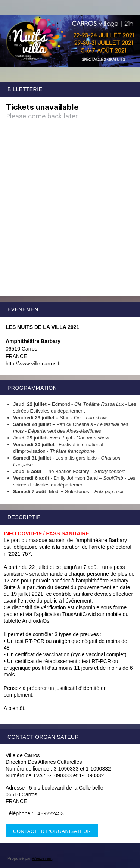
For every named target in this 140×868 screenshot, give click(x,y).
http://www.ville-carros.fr (33, 364)
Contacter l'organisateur (52, 831)
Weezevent (42, 858)
